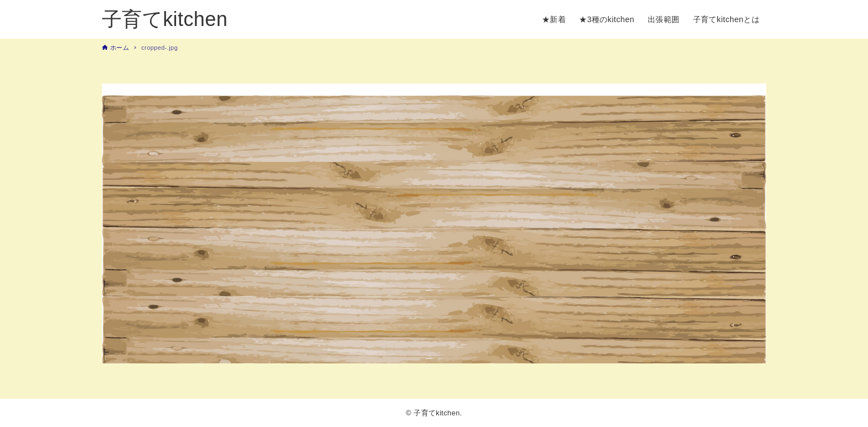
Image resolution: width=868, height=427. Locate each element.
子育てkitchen (165, 19)
